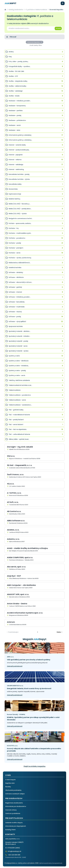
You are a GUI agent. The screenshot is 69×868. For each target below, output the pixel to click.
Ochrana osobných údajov (15, 794)
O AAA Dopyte (10, 780)
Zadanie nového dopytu (14, 823)
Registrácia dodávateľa (14, 803)
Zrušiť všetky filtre (36, 45)
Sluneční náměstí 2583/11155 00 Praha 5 (14, 843)
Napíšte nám (10, 783)
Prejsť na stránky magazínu (35, 766)
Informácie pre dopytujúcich (16, 826)
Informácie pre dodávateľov (16, 806)
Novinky (8, 787)
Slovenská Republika (35, 42)
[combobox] (31, 28)
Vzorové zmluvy (11, 810)
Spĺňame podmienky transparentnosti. (51, 863)
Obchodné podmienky (13, 790)
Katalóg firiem (10, 830)
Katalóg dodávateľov (16, 10)
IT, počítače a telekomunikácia (36, 10)
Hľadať (58, 28)
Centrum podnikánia (13, 813)
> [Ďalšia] (59, 632)
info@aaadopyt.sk (13, 851)
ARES (17, 848)
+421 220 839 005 (13, 855)
